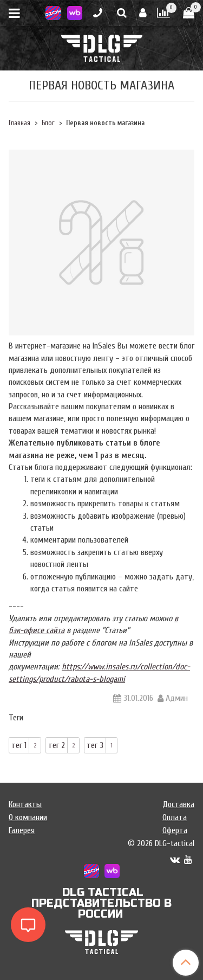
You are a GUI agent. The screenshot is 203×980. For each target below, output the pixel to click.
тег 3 (95, 745)
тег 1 (19, 745)
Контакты (25, 804)
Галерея (22, 830)
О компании (28, 817)
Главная (19, 123)
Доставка (178, 804)
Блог (48, 123)
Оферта (175, 830)
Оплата (175, 817)
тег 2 (57, 745)
